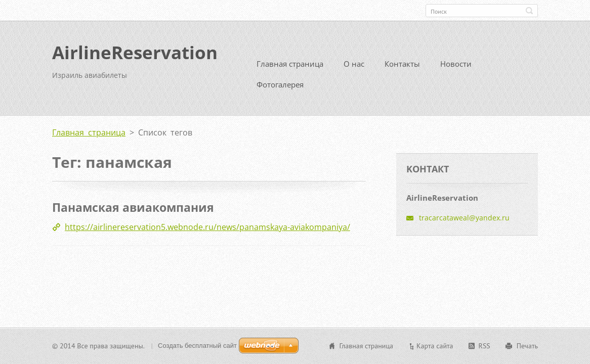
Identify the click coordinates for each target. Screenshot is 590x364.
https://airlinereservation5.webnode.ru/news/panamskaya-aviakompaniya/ (207, 226)
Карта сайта (435, 346)
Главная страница (290, 63)
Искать (529, 11)
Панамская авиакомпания (133, 206)
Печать (527, 346)
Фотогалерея (280, 83)
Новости (456, 63)
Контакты (402, 63)
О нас (354, 63)
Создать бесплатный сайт (197, 346)
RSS (484, 346)
